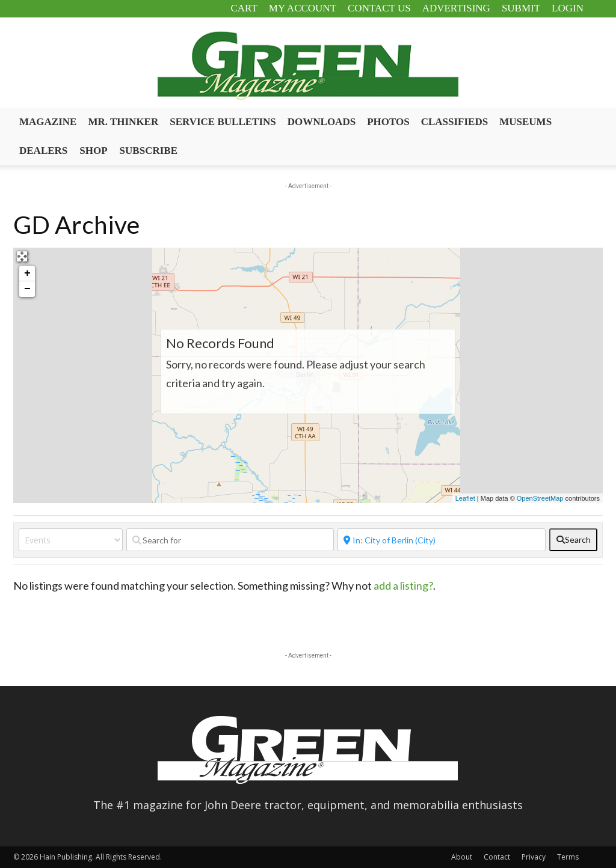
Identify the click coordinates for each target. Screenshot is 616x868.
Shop (93, 151)
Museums (525, 122)
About (462, 857)
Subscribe (149, 151)
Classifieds (455, 122)
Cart (244, 8)
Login (568, 8)
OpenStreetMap (540, 498)
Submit (521, 8)
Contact (497, 857)
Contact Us (379, 8)
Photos (388, 122)
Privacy (534, 857)
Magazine (48, 122)
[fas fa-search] (573, 540)
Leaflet (465, 498)
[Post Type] (71, 540)
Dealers (43, 151)
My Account (303, 8)
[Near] (442, 540)
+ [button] (27, 274)
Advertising (456, 8)
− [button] (27, 289)
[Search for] (230, 540)
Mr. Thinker (123, 122)
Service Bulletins (223, 122)
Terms (568, 857)
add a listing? (403, 585)
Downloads (322, 122)
